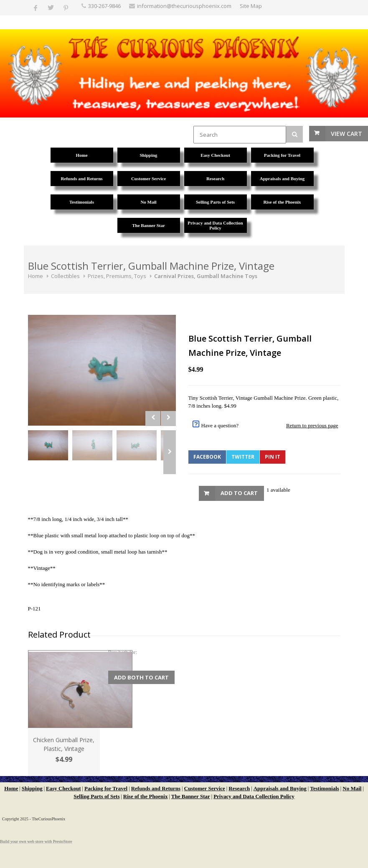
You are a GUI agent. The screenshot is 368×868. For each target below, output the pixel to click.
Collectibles (65, 276)
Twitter (243, 457)
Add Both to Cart (141, 677)
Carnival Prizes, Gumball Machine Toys (206, 276)
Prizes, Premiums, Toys (117, 276)
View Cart (346, 134)
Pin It (273, 457)
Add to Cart (239, 493)
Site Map (251, 6)
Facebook (207, 457)
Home (36, 276)
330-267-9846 (104, 6)
